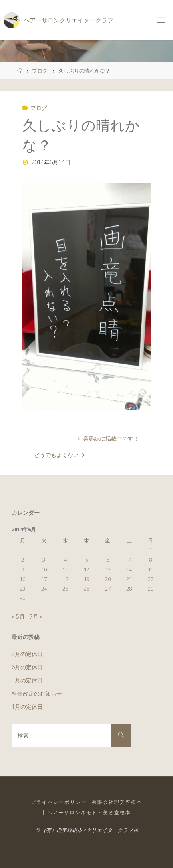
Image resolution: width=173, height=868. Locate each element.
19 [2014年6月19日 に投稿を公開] (86, 579)
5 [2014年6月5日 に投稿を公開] (86, 560)
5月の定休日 (27, 680)
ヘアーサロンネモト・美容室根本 (89, 812)
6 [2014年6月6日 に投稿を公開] (108, 560)
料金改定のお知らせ (37, 693)
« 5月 (18, 616)
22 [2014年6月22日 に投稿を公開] (151, 579)
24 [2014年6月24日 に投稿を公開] (44, 589)
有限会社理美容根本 (117, 802)
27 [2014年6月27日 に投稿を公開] (108, 589)
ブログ (40, 71)
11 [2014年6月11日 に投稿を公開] (65, 569)
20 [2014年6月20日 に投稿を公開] (108, 579)
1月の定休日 (27, 707)
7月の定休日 (27, 654)
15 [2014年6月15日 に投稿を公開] (151, 569)
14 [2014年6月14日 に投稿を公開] (129, 569)
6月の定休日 (27, 667)
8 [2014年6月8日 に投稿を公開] (150, 560)
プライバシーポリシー (59, 802)
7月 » (36, 616)
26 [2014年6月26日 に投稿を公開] (86, 589)
